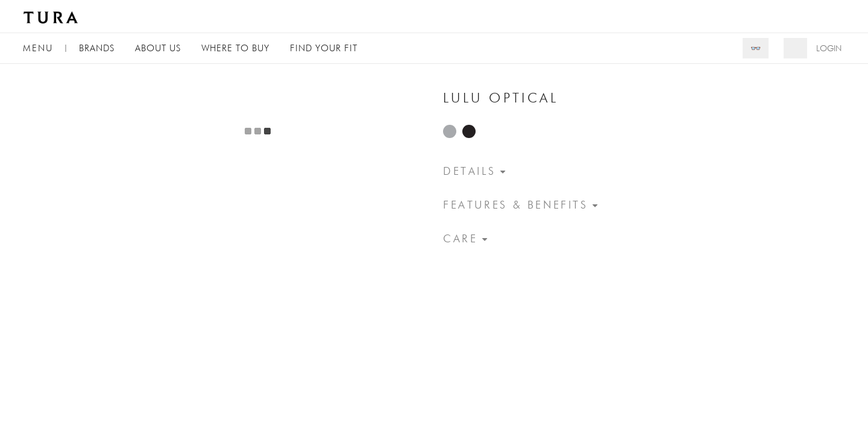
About (158, 48)
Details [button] (469, 171)
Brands (97, 48)
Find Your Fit (324, 48)
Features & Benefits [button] (516, 205)
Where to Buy (235, 48)
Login (829, 48)
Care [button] (460, 238)
